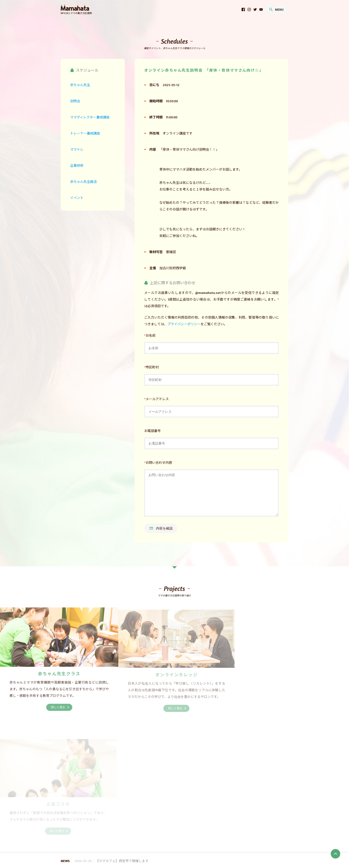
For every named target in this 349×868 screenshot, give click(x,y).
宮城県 (127, 813)
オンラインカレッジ (145, 807)
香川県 (97, 830)
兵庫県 (130, 824)
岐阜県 (191, 819)
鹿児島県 (207, 830)
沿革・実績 (147, 801)
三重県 (227, 819)
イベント (104, 841)
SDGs (90, 807)
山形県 (151, 813)
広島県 (206, 824)
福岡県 (133, 830)
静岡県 (203, 819)
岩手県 (115, 813)
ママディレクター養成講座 (137, 836)
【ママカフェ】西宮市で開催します (123, 861)
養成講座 (102, 807)
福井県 (154, 819)
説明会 (111, 836)
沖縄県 (221, 830)
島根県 (181, 824)
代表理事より (128, 801)
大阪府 (118, 824)
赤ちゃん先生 (120, 807)
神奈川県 (104, 819)
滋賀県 (93, 824)
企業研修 (208, 836)
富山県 (130, 819)
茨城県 (175, 813)
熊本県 (170, 830)
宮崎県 (194, 830)
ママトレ (193, 836)
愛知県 (215, 819)
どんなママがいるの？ (172, 801)
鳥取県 (169, 824)
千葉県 (224, 813)
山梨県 (166, 819)
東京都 (91, 819)
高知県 (121, 830)
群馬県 (199, 813)
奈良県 (142, 824)
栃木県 (187, 813)
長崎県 (157, 830)
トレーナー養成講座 (170, 836)
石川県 (142, 819)
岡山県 (193, 824)
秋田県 (139, 813)
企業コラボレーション (175, 807)
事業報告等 (108, 801)
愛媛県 (109, 830)
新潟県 (118, 819)
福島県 (163, 813)
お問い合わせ (198, 801)
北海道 (91, 813)
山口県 (218, 824)
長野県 (179, 819)
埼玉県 (211, 813)
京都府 (106, 824)
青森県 (103, 813)
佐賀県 (145, 830)
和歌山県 (156, 824)
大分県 (182, 830)
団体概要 (92, 801)
